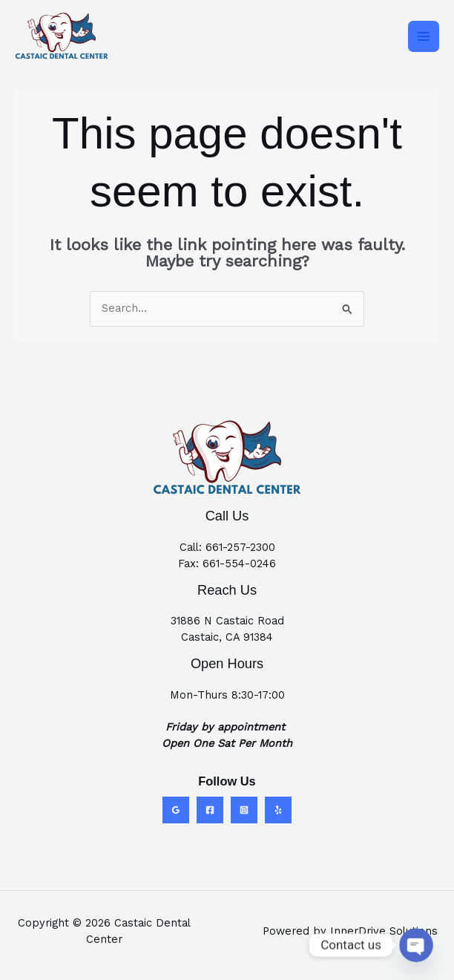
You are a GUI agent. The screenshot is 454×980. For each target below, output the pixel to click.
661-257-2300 (240, 547)
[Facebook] (210, 810)
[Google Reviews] (176, 810)
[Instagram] (244, 810)
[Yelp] (278, 810)
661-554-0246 (239, 563)
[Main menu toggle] (424, 36)
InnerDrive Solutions (384, 931)
